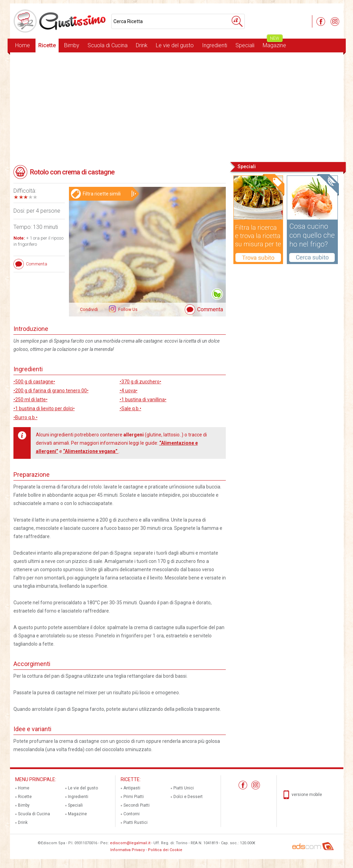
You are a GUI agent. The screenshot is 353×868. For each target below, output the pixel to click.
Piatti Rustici (135, 822)
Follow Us (127, 310)
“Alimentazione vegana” (91, 451)
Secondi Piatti (137, 805)
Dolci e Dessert (188, 797)
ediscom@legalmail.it (130, 843)
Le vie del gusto (175, 45)
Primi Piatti (134, 797)
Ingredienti (215, 45)
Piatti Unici (184, 788)
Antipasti (132, 788)
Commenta (210, 309)
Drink (142, 45)
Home (23, 45)
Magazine (274, 44)
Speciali (245, 45)
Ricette (47, 45)
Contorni (132, 814)
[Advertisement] (177, 107)
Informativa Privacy (128, 850)
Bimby (72, 45)
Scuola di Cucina (108, 45)
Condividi (89, 310)
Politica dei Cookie (165, 850)
